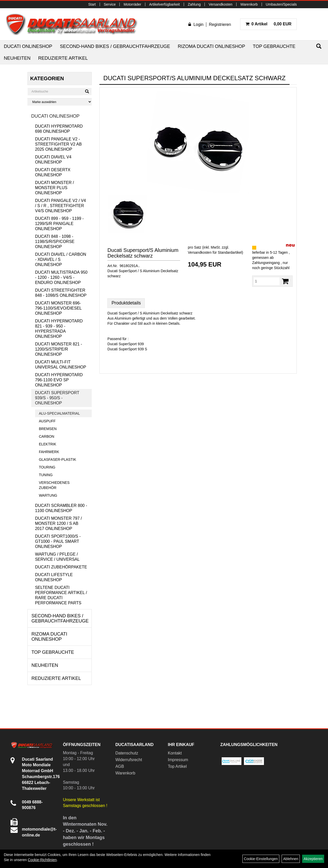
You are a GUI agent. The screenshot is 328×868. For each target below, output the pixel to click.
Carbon (47, 436)
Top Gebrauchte (274, 46)
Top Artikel (177, 766)
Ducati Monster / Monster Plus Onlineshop (55, 188)
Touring (47, 467)
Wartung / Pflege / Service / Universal (57, 557)
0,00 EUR (269, 24)
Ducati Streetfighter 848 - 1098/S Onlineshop (61, 293)
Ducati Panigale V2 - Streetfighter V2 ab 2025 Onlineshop (58, 144)
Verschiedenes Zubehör (54, 485)
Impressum (178, 760)
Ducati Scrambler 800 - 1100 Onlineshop (61, 508)
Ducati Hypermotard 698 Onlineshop (59, 129)
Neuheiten (17, 58)
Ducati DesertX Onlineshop (53, 172)
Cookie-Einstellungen (261, 859)
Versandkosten (221, 4)
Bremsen (48, 429)
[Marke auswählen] (60, 102)
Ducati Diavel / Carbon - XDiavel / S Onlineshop (61, 259)
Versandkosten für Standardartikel (215, 252)
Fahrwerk (49, 452)
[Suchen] (319, 46)
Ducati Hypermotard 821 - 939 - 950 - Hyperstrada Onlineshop (59, 329)
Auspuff (47, 421)
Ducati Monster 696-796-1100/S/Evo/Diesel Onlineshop (58, 308)
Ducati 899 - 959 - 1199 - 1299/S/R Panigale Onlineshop (59, 224)
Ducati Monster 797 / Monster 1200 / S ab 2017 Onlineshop (59, 523)
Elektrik (48, 444)
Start (92, 4)
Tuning (46, 475)
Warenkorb (249, 4)
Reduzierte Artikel (63, 58)
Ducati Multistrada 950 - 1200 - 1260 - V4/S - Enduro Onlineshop (61, 277)
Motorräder (132, 4)
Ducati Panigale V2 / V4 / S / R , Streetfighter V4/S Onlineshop (61, 206)
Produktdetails (126, 303)
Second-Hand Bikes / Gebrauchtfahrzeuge (115, 46)
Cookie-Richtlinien (42, 860)
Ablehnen (291, 859)
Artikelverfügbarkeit (165, 4)
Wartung (48, 495)
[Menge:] (267, 281)
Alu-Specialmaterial (59, 413)
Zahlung (194, 4)
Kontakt (175, 753)
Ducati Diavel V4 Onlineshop (53, 160)
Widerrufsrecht (129, 760)
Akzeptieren (313, 859)
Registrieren (220, 24)
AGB (120, 766)
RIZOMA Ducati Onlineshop (212, 46)
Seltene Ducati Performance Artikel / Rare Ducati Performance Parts (61, 595)
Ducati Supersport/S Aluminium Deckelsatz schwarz (143, 253)
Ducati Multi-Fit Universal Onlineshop (61, 365)
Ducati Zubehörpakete (61, 567)
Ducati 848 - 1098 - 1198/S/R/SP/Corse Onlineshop (55, 242)
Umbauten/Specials (281, 4)
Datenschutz (127, 753)
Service (110, 4)
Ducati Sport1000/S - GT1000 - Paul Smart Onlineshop (58, 541)
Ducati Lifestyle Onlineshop (54, 577)
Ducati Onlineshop (28, 46)
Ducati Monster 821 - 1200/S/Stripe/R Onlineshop (59, 349)
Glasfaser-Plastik (58, 459)
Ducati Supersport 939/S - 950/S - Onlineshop (57, 398)
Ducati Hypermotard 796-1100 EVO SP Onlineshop (59, 380)
